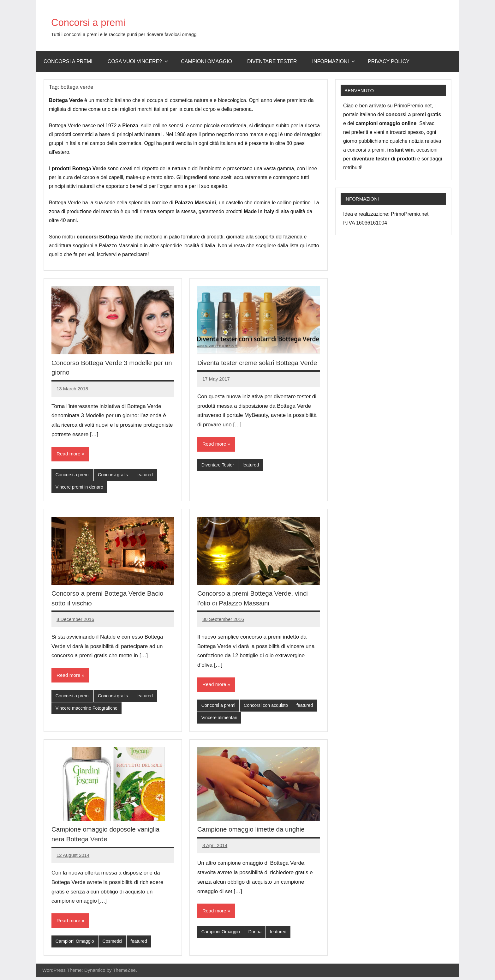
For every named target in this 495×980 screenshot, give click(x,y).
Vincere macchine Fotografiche (88, 710)
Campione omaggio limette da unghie (255, 832)
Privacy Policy (389, 61)
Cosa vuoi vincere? (138, 61)
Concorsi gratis (116, 475)
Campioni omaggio (206, 61)
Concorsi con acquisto (269, 707)
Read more (69, 454)
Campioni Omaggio (76, 944)
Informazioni (334, 61)
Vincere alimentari (246, 720)
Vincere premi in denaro (81, 488)
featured (148, 475)
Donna (257, 935)
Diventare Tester (272, 61)
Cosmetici (115, 944)
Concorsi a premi (99, 21)
